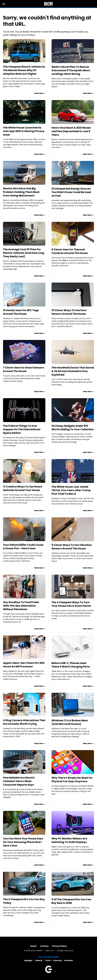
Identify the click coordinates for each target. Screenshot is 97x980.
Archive (44, 946)
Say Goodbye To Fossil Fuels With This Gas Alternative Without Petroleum (21, 606)
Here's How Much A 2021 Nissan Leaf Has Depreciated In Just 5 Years (71, 131)
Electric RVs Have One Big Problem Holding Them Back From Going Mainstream (21, 192)
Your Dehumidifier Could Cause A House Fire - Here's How (23, 547)
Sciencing (57, 960)
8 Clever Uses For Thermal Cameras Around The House (70, 251)
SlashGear (69, 960)
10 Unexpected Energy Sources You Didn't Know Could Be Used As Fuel (71, 192)
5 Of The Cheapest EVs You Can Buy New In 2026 (71, 901)
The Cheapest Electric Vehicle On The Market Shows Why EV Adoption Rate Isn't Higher (24, 70)
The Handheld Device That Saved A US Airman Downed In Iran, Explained (73, 371)
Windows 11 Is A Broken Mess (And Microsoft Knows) (70, 722)
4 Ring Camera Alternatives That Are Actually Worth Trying (24, 722)
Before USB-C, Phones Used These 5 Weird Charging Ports (71, 665)
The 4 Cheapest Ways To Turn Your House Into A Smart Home (71, 604)
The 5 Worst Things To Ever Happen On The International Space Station (22, 429)
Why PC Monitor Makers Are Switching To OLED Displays (69, 840)
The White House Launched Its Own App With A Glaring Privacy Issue (24, 131)
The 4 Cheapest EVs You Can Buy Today (24, 901)
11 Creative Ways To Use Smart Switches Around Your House (23, 488)
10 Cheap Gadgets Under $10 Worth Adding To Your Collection (73, 428)
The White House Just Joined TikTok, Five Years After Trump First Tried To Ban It (71, 490)
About (33, 946)
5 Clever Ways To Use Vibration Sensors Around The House (72, 547)
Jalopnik (39, 960)
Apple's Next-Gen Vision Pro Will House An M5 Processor (24, 665)
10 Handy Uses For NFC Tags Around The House (21, 312)
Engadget (28, 960)
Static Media (36, 951)
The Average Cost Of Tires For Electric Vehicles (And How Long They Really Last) (24, 253)
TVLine (48, 960)
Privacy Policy (59, 946)
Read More (39, 93)
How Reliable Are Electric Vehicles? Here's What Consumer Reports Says (19, 781)
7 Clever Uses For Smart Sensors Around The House (23, 369)
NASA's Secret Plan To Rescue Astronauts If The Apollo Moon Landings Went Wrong (71, 70)
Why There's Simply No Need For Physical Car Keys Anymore (72, 780)
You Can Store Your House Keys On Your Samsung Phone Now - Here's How (23, 842)
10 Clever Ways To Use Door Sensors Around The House (69, 312)
